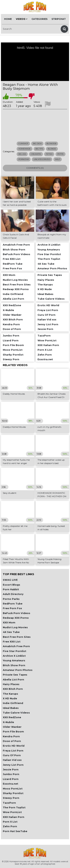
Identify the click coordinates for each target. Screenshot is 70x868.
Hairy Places (11, 684)
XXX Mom (9, 623)
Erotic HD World (14, 746)
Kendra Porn (11, 736)
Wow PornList (12, 812)
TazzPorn (9, 803)
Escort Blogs (11, 585)
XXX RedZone (12, 717)
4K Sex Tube (11, 632)
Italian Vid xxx (12, 760)
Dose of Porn (12, 741)
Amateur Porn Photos (18, 670)
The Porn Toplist (14, 807)
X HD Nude (10, 698)
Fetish (49, 154)
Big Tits (39, 149)
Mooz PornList (13, 789)
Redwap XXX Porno (16, 618)
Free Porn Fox (12, 608)
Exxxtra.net (10, 784)
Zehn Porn (10, 826)
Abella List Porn (13, 680)
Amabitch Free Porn (16, 646)
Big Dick (37, 144)
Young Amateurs (14, 660)
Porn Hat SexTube (15, 831)
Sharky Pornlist (13, 793)
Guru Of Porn (12, 755)
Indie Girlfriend (13, 703)
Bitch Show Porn (14, 665)
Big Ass (22, 154)
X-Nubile (8, 722)
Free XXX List (12, 642)
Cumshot (23, 144)
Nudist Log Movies (15, 627)
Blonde (52, 149)
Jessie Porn (11, 770)
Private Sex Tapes (15, 675)
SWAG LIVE (10, 580)
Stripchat (59, 19)
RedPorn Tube (13, 604)
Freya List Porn (13, 751)
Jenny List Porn (13, 765)
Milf (58, 159)
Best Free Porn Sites (17, 637)
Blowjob (51, 144)
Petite (60, 154)
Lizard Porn (11, 779)
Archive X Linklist (14, 656)
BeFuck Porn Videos (17, 613)
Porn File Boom (13, 732)
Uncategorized (42, 159)
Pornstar (24, 159)
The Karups (10, 694)
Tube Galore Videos (16, 713)
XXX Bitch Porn (13, 689)
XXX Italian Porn (14, 817)
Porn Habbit (11, 589)
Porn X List (10, 822)
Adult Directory (13, 594)
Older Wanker (12, 727)
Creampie (36, 154)
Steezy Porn (11, 798)
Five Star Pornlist (14, 651)
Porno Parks (11, 599)
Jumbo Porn (11, 774)
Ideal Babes (11, 708)
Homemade (25, 149)
